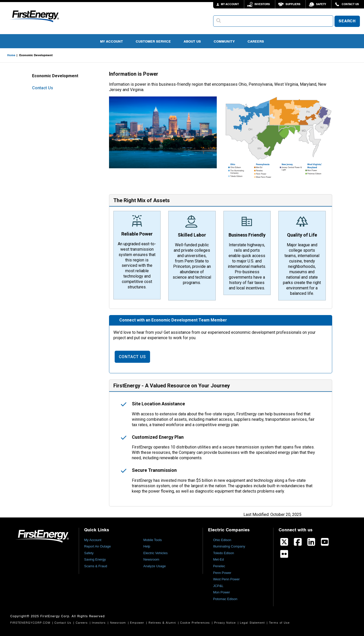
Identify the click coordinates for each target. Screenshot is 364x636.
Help (147, 546)
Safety (321, 4)
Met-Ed (219, 559)
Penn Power (222, 573)
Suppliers (293, 4)
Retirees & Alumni (163, 623)
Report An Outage (97, 546)
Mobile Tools (153, 540)
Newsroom (151, 559)
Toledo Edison (224, 553)
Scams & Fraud (96, 566)
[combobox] (273, 21)
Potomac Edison (225, 599)
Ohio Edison (222, 540)
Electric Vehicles (156, 553)
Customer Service (153, 41)
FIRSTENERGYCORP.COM (31, 623)
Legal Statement (253, 623)
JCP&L (218, 586)
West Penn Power (227, 579)
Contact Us (350, 4)
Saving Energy (95, 559)
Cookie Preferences (196, 623)
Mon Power (222, 592)
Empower (138, 623)
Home (11, 55)
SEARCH (347, 21)
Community (224, 41)
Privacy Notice (226, 623)
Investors (262, 4)
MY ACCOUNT (230, 4)
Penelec (219, 566)
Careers (256, 41)
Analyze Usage (155, 566)
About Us (192, 41)
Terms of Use (279, 623)
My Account (111, 41)
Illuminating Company (229, 546)
